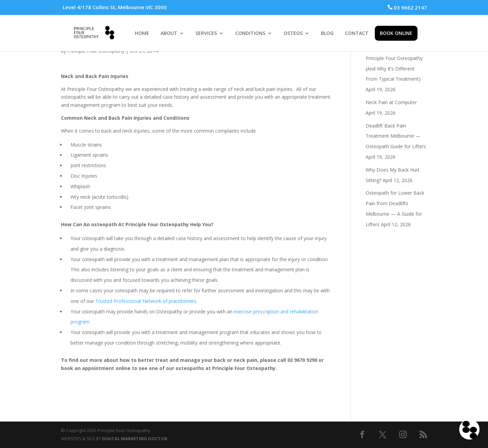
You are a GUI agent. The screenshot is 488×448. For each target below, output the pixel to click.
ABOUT (169, 34)
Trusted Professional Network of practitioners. (146, 301)
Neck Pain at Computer (391, 102)
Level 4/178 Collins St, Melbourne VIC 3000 (115, 7)
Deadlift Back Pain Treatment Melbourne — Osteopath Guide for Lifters (396, 136)
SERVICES (206, 34)
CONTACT (357, 34)
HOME (142, 34)
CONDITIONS (250, 34)
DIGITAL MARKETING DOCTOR (135, 439)
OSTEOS (293, 34)
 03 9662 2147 (407, 7)
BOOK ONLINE (396, 33)
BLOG (327, 34)
